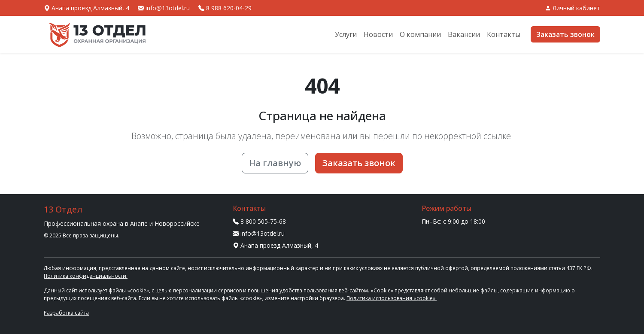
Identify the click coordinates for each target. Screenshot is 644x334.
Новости (378, 34)
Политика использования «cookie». (392, 298)
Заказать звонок (565, 34)
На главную (275, 163)
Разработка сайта (66, 313)
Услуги (346, 34)
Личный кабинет (573, 8)
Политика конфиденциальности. (86, 276)
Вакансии (464, 34)
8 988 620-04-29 (225, 8)
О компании (420, 34)
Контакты (504, 34)
